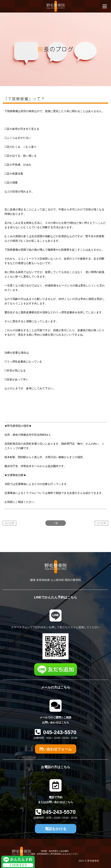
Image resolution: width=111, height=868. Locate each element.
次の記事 (101, 523)
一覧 (56, 523)
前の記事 (10, 523)
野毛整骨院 (93, 861)
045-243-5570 (59, 732)
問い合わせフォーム (56, 749)
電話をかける (56, 829)
